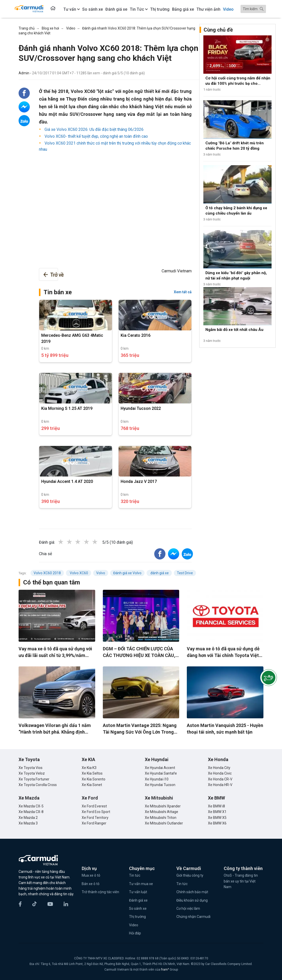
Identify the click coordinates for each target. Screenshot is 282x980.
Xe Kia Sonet (92, 785)
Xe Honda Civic (220, 773)
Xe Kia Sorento (94, 779)
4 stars (92, 542)
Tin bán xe (58, 292)
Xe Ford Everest (94, 806)
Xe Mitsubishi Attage (161, 812)
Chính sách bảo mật (192, 892)
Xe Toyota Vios (31, 768)
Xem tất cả (183, 292)
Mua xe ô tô (91, 875)
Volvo (101, 573)
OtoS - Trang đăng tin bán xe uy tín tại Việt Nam (241, 881)
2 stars (75, 542)
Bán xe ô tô (91, 884)
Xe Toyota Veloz (32, 773)
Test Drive (185, 573)
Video (134, 925)
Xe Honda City (219, 768)
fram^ (165, 970)
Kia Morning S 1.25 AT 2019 (67, 408)
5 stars (100, 542)
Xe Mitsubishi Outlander (164, 823)
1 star (66, 542)
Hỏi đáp (135, 933)
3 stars (83, 542)
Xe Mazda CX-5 (31, 806)
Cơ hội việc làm (188, 908)
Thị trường (137, 917)
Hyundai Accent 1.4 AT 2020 (67, 481)
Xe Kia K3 (89, 768)
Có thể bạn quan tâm (52, 582)
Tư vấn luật (138, 892)
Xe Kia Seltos (92, 773)
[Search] (253, 9)
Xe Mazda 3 (28, 823)
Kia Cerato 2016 (136, 335)
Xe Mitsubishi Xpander (163, 806)
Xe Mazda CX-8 (31, 812)
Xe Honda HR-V (220, 785)
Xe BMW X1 (217, 812)
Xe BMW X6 (217, 823)
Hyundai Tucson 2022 (141, 408)
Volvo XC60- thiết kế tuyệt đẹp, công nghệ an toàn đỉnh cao (96, 136)
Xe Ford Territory (95, 818)
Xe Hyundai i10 (157, 779)
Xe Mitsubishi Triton (161, 818)
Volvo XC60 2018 (47, 573)
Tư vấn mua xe (141, 884)
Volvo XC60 (79, 573)
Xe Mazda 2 (28, 818)
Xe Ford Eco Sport (96, 812)
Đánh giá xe (138, 900)
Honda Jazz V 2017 (139, 481)
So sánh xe (138, 908)
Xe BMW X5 (217, 818)
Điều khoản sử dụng (192, 900)
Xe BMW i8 (216, 806)
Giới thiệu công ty (190, 875)
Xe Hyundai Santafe (161, 773)
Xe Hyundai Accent (160, 768)
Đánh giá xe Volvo (127, 573)
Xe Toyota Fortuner (34, 779)
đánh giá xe (159, 573)
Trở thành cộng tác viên (100, 892)
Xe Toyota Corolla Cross (38, 785)
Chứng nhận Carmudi (193, 917)
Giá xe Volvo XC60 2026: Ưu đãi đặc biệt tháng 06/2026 (94, 129)
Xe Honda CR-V (220, 779)
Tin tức (135, 875)
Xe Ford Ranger (94, 823)
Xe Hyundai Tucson (160, 785)
